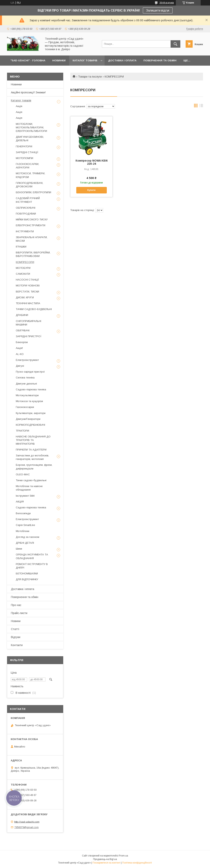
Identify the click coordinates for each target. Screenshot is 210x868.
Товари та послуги (90, 77)
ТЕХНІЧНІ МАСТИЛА (28, 303)
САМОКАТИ (23, 274)
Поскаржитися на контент (106, 863)
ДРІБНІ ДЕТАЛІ (25, 543)
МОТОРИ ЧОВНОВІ (28, 286)
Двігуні (20, 366)
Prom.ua (123, 856)
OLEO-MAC (23, 474)
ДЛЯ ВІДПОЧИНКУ (27, 579)
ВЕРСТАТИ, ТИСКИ (27, 292)
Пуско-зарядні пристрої (30, 372)
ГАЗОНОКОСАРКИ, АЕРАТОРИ (27, 166)
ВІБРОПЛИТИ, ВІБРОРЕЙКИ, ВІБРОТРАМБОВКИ (33, 254)
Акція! (19, 348)
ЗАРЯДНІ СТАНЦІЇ (27, 152)
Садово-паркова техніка (31, 389)
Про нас (16, 605)
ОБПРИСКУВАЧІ (26, 208)
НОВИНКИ (59, 60)
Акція (19, 106)
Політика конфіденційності (137, 863)
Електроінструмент (27, 360)
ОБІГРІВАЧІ (23, 330)
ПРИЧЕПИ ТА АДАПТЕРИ (31, 450)
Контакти (17, 645)
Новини (16, 621)
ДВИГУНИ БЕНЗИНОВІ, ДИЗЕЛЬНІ (30, 139)
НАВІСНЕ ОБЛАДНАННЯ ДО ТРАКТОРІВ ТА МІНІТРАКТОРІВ (33, 440)
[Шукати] (175, 44)
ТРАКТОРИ (22, 431)
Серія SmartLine (25, 525)
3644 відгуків (167, 3)
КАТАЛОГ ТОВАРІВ (85, 60)
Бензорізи (22, 342)
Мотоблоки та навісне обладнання (29, 488)
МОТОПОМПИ (24, 158)
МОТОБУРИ (23, 268)
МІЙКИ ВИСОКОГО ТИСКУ (32, 219)
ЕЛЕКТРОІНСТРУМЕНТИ (31, 225)
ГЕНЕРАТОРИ (24, 146)
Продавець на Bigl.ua (105, 859)
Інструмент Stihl (25, 496)
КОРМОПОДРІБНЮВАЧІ (30, 425)
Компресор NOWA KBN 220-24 (92, 162)
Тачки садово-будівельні (31, 480)
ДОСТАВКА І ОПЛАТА (122, 60)
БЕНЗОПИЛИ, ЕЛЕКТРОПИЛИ (33, 192)
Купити (92, 190)
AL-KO (20, 354)
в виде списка (201, 106)
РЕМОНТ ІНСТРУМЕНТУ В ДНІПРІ (32, 566)
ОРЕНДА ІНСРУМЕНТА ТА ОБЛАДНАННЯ (32, 556)
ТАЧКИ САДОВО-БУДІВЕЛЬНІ (34, 309)
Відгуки (16, 637)
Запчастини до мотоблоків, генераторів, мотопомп (32, 457)
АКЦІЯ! (20, 502)
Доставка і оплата (23, 589)
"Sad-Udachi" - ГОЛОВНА (28, 60)
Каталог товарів (21, 100)
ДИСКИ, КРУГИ (25, 297)
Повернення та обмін (25, 597)
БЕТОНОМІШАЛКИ (27, 573)
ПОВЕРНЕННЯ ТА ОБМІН (160, 60)
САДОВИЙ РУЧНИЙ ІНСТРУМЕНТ (28, 200)
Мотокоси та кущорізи (29, 401)
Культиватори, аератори (31, 413)
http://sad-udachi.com (27, 822)
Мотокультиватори (27, 395)
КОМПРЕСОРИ (25, 262)
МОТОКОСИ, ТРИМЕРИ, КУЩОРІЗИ (30, 175)
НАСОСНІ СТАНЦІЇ (27, 280)
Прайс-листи (19, 613)
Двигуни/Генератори (28, 419)
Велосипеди (23, 513)
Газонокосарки (25, 407)
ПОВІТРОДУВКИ (26, 214)
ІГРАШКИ (21, 247)
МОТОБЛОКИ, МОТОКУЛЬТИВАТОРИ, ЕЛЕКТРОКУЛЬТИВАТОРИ (31, 127)
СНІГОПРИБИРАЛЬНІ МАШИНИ (28, 323)
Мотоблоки (23, 531)
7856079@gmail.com (27, 827)
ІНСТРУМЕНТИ (25, 231)
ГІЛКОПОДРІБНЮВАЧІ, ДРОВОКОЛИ (29, 185)
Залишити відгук (158, 10)
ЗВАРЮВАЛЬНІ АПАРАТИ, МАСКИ (32, 239)
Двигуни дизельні (26, 384)
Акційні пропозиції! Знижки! (28, 92)
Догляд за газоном (28, 537)
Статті (15, 629)
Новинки (16, 84)
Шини (19, 549)
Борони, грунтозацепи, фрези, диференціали (34, 467)
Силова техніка (25, 378)
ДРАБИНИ (22, 315)
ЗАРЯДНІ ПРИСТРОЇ (29, 336)
